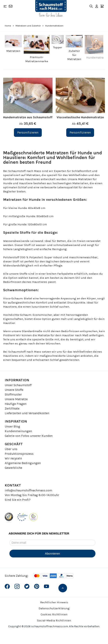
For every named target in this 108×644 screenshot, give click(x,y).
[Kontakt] (11, 6)
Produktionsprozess (19, 454)
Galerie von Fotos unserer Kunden (29, 436)
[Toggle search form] (91, 6)
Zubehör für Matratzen (74, 55)
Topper (58, 47)
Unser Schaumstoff (18, 385)
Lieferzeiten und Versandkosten (27, 413)
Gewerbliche (13, 468)
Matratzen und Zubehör (28, 26)
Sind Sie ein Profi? (18, 500)
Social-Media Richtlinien (54, 620)
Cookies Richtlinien (54, 614)
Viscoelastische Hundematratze (80, 117)
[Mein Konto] (97, 6)
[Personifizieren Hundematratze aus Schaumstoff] (28, 133)
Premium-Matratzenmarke (37, 59)
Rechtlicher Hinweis (54, 602)
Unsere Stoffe (14, 390)
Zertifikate (12, 408)
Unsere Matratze (16, 399)
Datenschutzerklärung (54, 608)
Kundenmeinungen (18, 431)
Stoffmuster (13, 394)
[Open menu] (5, 6)
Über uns (11, 449)
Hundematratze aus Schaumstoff (28, 117)
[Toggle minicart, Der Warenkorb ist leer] (102, 6)
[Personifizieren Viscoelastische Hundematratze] (80, 133)
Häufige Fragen (16, 404)
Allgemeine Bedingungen (23, 463)
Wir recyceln (13, 458)
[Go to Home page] (51, 9)
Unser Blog (12, 426)
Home (8, 26)
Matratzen (13, 51)
